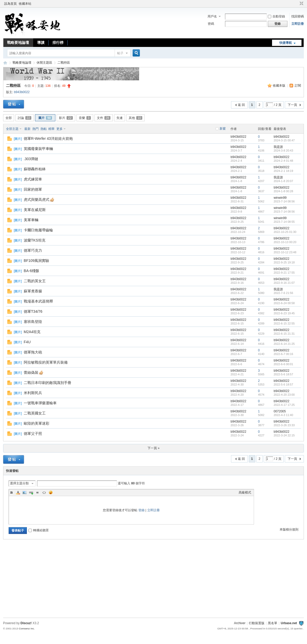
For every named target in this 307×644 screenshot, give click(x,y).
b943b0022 (22, 92)
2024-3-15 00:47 (284, 140)
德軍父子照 (33, 434)
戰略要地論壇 (18, 43)
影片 (66, 118)
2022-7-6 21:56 (283, 293)
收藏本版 (279, 86)
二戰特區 (64, 63)
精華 (51, 129)
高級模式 (245, 492)
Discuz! (26, 623)
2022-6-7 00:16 (283, 354)
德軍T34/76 (33, 311)
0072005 (280, 411)
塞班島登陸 (33, 322)
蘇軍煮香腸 (33, 291)
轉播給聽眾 (39, 530)
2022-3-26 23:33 (284, 425)
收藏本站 (25, 4)
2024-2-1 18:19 (283, 171)
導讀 (41, 43)
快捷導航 (286, 43)
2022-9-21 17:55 (284, 273)
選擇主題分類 (19, 483)
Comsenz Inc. (27, 628)
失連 (120, 118)
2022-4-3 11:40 (283, 415)
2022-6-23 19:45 (284, 313)
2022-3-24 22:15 (284, 435)
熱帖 (44, 129)
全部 (9, 118)
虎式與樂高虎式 (37, 200)
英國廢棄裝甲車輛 (38, 149)
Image (25, 492)
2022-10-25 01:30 (285, 232)
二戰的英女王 (35, 281)
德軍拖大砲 (33, 352)
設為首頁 (10, 4)
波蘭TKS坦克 (35, 240)
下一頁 (292, 105)
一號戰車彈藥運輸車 (40, 403)
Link (31, 492)
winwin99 (280, 198)
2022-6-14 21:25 (284, 344)
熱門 (36, 129)
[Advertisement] (153, 580)
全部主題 (12, 129)
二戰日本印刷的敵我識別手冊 (48, 383)
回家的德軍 (33, 189)
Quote (38, 492)
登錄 (141, 510)
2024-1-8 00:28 (283, 191)
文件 (104, 118)
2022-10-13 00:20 (285, 242)
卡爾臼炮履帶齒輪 (38, 230)
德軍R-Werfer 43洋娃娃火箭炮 (48, 139)
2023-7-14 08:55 (284, 222)
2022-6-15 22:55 (284, 323)
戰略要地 (5, 63)
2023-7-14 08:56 (284, 201)
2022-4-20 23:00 (284, 395)
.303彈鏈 (31, 159)
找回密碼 (298, 16)
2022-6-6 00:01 (283, 364)
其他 (135, 118)
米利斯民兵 (33, 393)
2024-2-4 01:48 (283, 161)
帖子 (120, 53)
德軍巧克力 (33, 250)
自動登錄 (276, 16)
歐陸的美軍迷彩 (37, 423)
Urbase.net (289, 623)
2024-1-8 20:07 (283, 181)
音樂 (85, 118)
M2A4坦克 (32, 332)
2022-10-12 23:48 (285, 252)
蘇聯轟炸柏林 (35, 169)
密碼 (211, 24)
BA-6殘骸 (31, 271)
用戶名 (212, 16)
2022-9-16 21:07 (284, 283)
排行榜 (58, 43)
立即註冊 (298, 24)
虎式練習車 (33, 179)
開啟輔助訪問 (297, 4)
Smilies (51, 492)
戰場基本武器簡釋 (38, 301)
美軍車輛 (31, 220)
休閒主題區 (44, 63)
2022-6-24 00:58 (284, 303)
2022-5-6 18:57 (283, 374)
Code (44, 492)
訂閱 (298, 86)
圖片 (45, 118)
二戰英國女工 (35, 413)
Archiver (240, 623)
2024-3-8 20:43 (283, 151)
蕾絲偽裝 (31, 372)
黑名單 (273, 623)
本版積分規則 (289, 529)
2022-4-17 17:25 (284, 405)
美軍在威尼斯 (35, 210)
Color (18, 492)
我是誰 (278, 147)
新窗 (223, 129)
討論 (25, 118)
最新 (27, 129)
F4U (27, 342)
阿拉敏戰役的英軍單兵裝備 (46, 362)
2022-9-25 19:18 (284, 262)
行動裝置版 (257, 623)
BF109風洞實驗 (36, 261)
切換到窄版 (301, 4)
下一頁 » (153, 448)
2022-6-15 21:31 (284, 334)
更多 (60, 129)
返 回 (241, 105)
